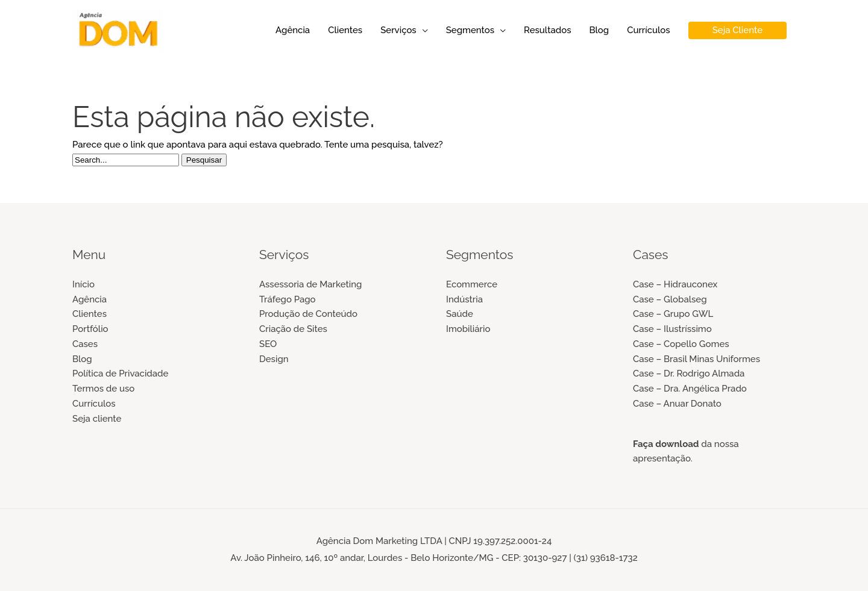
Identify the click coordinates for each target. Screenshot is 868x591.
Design (274, 359)
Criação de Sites (293, 329)
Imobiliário (468, 329)
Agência (293, 30)
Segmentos (470, 30)
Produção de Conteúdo (308, 314)
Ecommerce (472, 284)
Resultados (547, 30)
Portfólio (90, 329)
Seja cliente (97, 419)
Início (83, 284)
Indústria (464, 299)
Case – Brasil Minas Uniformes (697, 359)
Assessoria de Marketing (310, 284)
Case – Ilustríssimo (672, 329)
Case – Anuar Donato (677, 404)
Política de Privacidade (120, 374)
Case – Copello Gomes (681, 344)
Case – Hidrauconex (675, 284)
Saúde (460, 314)
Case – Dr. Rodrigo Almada (689, 374)
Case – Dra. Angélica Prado (690, 389)
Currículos (649, 30)
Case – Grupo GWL (673, 314)
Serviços (398, 30)
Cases (85, 344)
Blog (599, 30)
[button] (737, 30)
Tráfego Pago (288, 299)
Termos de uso (103, 389)
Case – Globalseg (670, 299)
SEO (268, 344)
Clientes (345, 30)
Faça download (666, 444)
